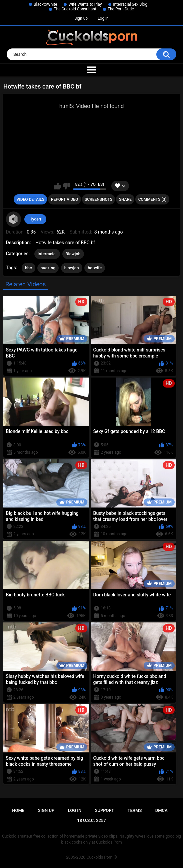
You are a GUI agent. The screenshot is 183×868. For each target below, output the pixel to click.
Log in (103, 18)
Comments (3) (152, 199)
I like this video (57, 186)
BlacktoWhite (45, 4)
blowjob (72, 268)
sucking (48, 268)
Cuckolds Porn (100, 857)
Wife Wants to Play (85, 4)
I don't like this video (66, 186)
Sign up (81, 18)
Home (18, 810)
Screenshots (98, 199)
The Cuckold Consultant (75, 9)
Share (125, 199)
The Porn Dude (121, 9)
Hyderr (35, 219)
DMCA (161, 810)
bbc (28, 268)
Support (105, 810)
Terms (135, 810)
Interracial (47, 254)
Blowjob (73, 254)
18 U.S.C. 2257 (91, 820)
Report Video (64, 199)
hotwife (95, 268)
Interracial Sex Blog (130, 4)
